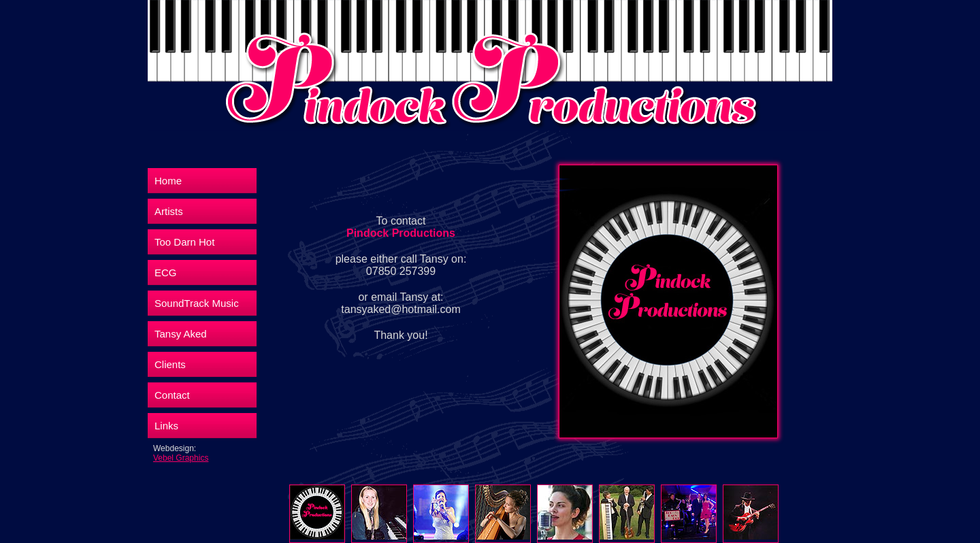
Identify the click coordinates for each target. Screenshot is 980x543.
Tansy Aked (181, 334)
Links (166, 426)
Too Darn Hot (184, 242)
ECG (166, 273)
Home (168, 181)
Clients (170, 364)
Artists (169, 211)
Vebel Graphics (181, 458)
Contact (172, 395)
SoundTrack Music (197, 303)
